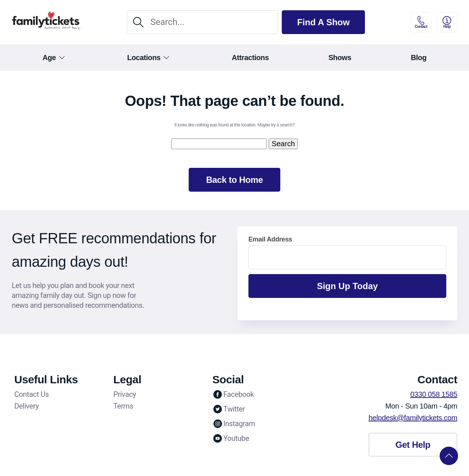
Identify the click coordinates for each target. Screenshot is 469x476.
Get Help (413, 445)
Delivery (27, 406)
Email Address (270, 239)
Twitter (228, 409)
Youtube (230, 438)
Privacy (125, 394)
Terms (123, 406)
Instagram (234, 424)
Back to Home (234, 180)
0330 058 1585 (434, 394)
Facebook (233, 394)
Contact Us (32, 394)
